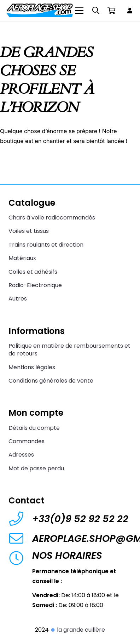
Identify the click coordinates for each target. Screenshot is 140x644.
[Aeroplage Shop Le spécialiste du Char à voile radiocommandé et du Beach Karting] (39, 11)
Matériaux (22, 258)
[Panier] (111, 11)
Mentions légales (32, 367)
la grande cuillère (78, 630)
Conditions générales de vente (51, 381)
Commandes (27, 441)
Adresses (21, 455)
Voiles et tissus (29, 231)
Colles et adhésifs (33, 272)
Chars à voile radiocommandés (52, 218)
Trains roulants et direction (46, 245)
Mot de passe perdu (36, 468)
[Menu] (80, 11)
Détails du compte (34, 428)
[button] (96, 11)
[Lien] (131, 10)
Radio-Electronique (35, 285)
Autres (18, 299)
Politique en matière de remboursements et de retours (69, 350)
